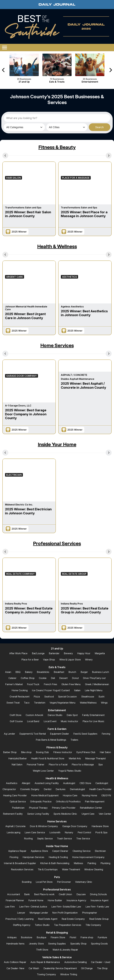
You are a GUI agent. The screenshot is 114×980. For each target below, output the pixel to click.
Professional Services (57, 543)
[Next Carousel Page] (110, 70)
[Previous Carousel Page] (4, 70)
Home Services (57, 345)
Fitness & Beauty (57, 147)
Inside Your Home (57, 444)
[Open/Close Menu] (5, 48)
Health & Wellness (57, 246)
